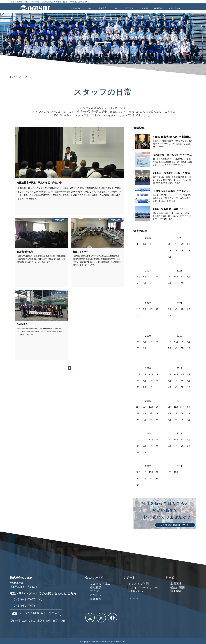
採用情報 (96, 598)
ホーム (134, 598)
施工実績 (176, 590)
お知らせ (96, 594)
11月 (176, 276)
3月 (145, 243)
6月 (189, 243)
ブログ (95, 590)
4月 (138, 243)
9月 (176, 243)
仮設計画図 (178, 587)
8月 (182, 243)
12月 (170, 243)
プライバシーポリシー (143, 587)
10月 (138, 276)
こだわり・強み (101, 583)
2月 (151, 243)
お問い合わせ (137, 590)
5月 (170, 250)
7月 (151, 276)
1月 (170, 256)
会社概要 (96, 587)
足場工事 (176, 583)
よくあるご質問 (139, 583)
